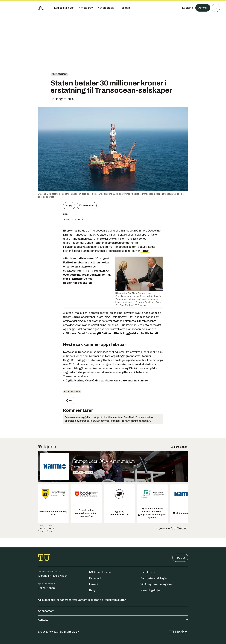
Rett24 (145, 251)
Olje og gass (60, 74)
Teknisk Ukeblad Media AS (65, 632)
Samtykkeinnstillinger (154, 578)
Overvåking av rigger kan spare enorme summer (117, 381)
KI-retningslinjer (150, 590)
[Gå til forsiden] (41, 8)
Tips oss (180, 558)
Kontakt (113, 620)
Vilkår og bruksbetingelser (157, 584)
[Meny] (216, 8)
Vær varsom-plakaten (86, 600)
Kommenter (87, 206)
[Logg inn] (186, 8)
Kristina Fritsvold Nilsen (53, 576)
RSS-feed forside (100, 572)
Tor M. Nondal (47, 588)
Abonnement (113, 611)
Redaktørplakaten (115, 600)
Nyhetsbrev (148, 572)
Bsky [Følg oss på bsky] (92, 590)
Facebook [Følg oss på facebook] (95, 578)
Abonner (202, 8)
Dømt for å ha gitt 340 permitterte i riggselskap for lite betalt (118, 333)
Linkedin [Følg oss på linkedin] (94, 584)
